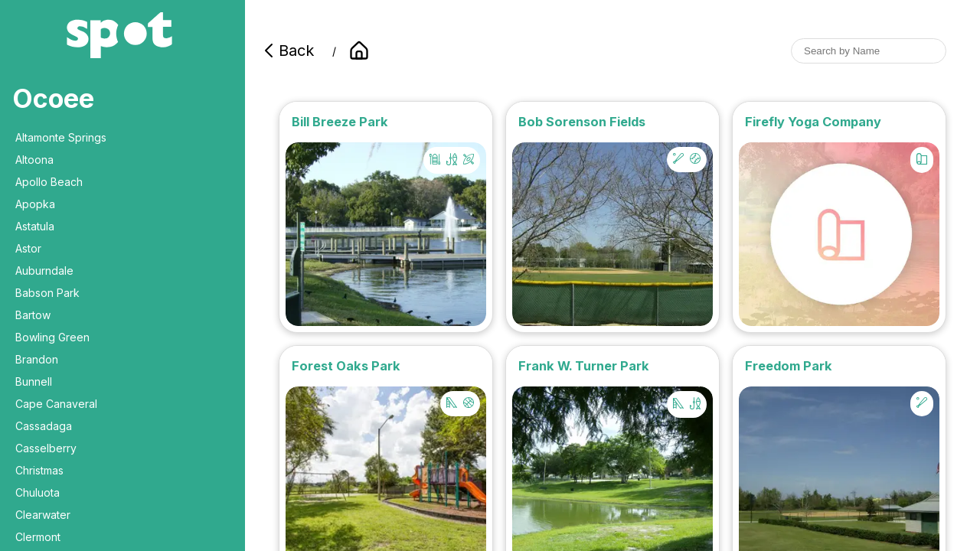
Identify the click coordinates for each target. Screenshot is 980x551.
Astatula (35, 226)
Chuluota (38, 492)
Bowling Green (52, 337)
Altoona (34, 160)
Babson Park (47, 293)
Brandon (37, 359)
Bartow (33, 315)
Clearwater (43, 515)
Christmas (39, 470)
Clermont (38, 537)
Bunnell (34, 381)
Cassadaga (44, 426)
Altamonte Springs (61, 137)
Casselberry (46, 448)
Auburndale (44, 271)
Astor (28, 248)
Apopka (35, 204)
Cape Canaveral (56, 404)
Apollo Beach (49, 182)
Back (287, 51)
